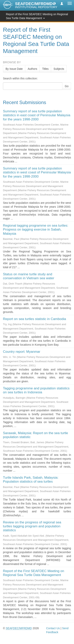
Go (67, 86)
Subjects (59, 69)
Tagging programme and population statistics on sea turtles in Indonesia (36, 390)
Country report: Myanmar (22, 352)
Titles (45, 69)
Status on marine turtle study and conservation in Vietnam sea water (29, 276)
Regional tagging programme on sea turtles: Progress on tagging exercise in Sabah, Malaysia (36, 230)
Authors (32, 69)
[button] (54, 3)
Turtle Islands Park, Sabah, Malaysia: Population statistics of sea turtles (31, 480)
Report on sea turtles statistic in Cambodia (34, 319)
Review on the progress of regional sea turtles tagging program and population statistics (32, 526)
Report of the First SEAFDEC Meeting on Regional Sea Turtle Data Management (34, 573)
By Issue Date (14, 69)
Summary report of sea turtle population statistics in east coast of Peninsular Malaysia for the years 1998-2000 (37, 115)
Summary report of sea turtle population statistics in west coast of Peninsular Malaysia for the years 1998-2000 (37, 172)
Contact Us (53, 628)
